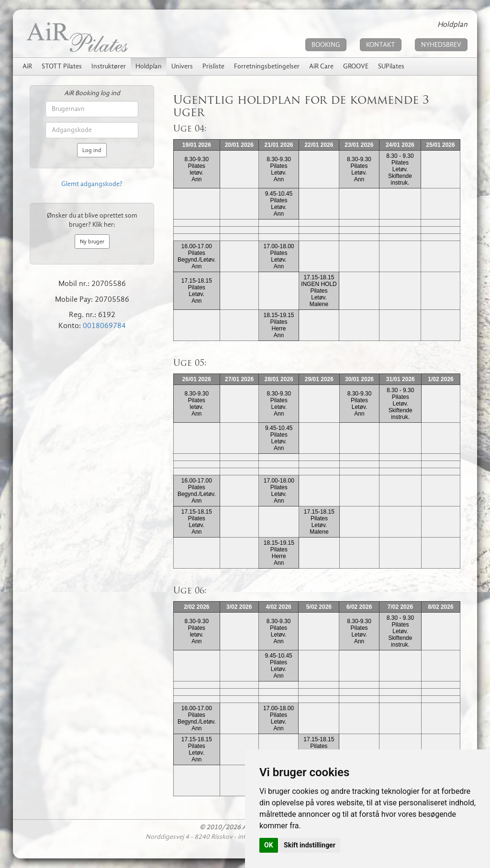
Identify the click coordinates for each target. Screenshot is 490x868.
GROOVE (356, 66)
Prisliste (213, 66)
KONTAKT (381, 45)
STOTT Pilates (62, 66)
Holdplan (149, 66)
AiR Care (321, 66)
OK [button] (269, 845)
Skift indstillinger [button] (310, 845)
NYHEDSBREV (441, 45)
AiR (27, 66)
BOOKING (326, 45)
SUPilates (391, 66)
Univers (182, 66)
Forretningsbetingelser (267, 66)
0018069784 (104, 326)
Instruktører (109, 66)
